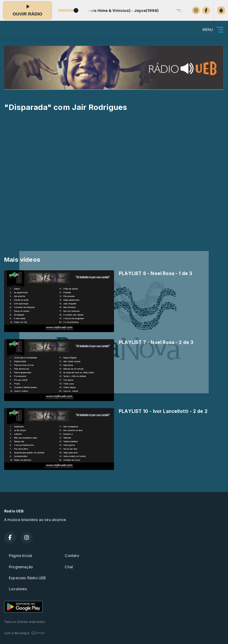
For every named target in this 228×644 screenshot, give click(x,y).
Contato (72, 556)
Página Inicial (21, 556)
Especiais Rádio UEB (27, 578)
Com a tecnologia (25, 633)
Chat (69, 567)
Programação (21, 567)
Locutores (18, 589)
